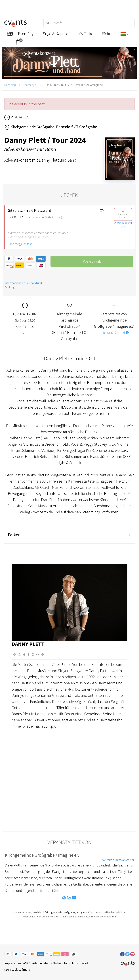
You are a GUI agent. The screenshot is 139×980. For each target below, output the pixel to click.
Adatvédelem (41, 963)
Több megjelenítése (20, 244)
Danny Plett (28, 644)
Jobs (67, 963)
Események (30, 85)
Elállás (57, 963)
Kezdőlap (10, 85)
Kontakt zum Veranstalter (118, 860)
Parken (14, 535)
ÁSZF (27, 963)
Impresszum (13, 963)
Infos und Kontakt (114, 333)
